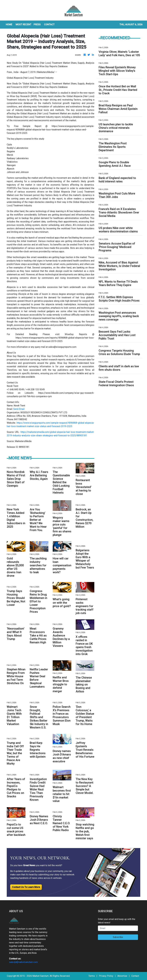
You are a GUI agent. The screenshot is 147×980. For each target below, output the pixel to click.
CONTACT (49, 25)
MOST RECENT (23, 25)
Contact (135, 976)
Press (37, 25)
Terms (92, 976)
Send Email (19, 409)
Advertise (122, 976)
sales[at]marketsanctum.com (23, 962)
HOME (9, 25)
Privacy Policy (106, 976)
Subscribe (118, 937)
